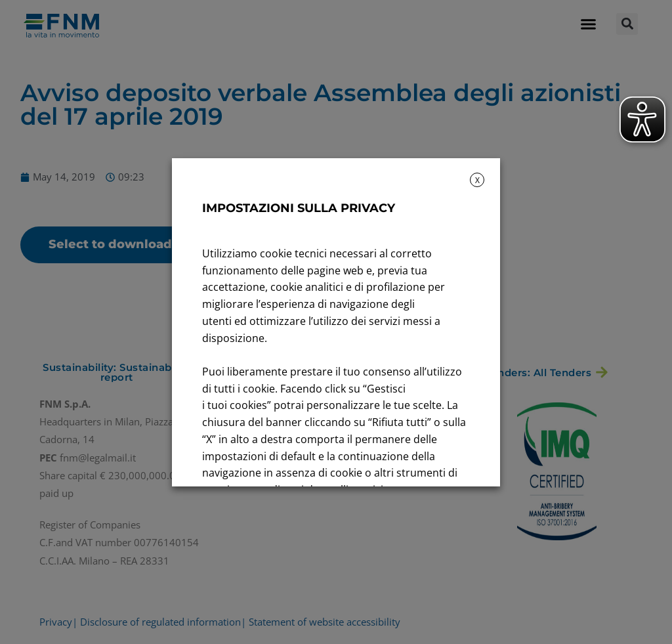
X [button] (477, 180)
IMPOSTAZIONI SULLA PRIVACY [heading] (299, 208)
